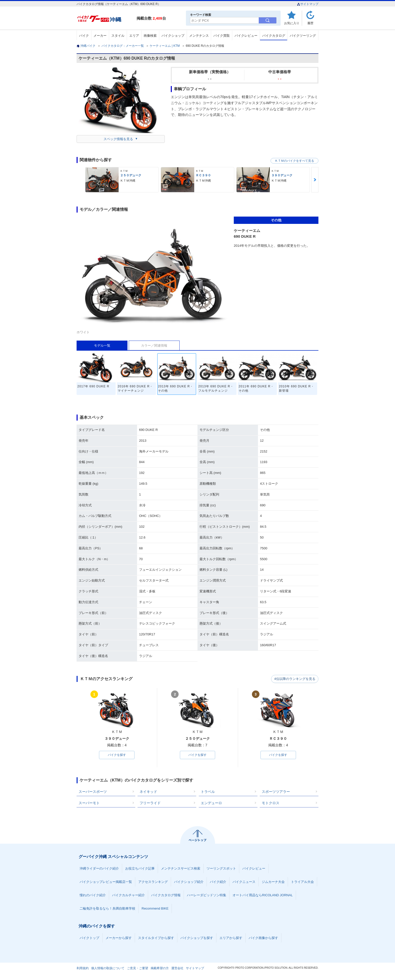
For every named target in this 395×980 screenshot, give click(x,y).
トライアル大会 (302, 882)
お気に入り (292, 23)
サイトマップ (308, 4)
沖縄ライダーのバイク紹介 (99, 869)
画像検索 (150, 36)
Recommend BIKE (155, 909)
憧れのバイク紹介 (93, 895)
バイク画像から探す (263, 938)
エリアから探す (231, 938)
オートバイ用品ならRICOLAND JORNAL (263, 895)
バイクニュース (244, 882)
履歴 (310, 23)
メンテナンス (199, 36)
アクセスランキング (153, 882)
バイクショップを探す (197, 938)
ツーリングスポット (221, 869)
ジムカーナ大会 (273, 882)
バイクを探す (117, 755)
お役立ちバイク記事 (140, 869)
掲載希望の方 (160, 968)
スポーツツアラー (276, 792)
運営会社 (177, 968)
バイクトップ (89, 938)
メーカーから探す (119, 938)
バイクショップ (173, 36)
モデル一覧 (102, 345)
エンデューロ (211, 803)
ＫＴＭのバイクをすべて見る (294, 161)
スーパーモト (89, 803)
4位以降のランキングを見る (295, 679)
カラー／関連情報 (154, 345)
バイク (84, 36)
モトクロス (271, 803)
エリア (134, 36)
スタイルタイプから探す (156, 938)
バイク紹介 (218, 882)
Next (315, 180)
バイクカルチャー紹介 (128, 895)
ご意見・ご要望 (138, 968)
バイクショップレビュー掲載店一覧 (106, 882)
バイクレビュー (246, 36)
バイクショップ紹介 (189, 882)
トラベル (208, 792)
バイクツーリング (303, 36)
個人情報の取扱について (108, 968)
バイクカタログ (274, 36)
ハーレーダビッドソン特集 (207, 895)
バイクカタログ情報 (166, 895)
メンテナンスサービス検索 (181, 869)
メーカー (100, 36)
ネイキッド (148, 792)
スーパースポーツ (93, 792)
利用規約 (83, 968)
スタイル (118, 36)
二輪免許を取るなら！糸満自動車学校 (107, 909)
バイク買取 (222, 36)
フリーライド (150, 803)
